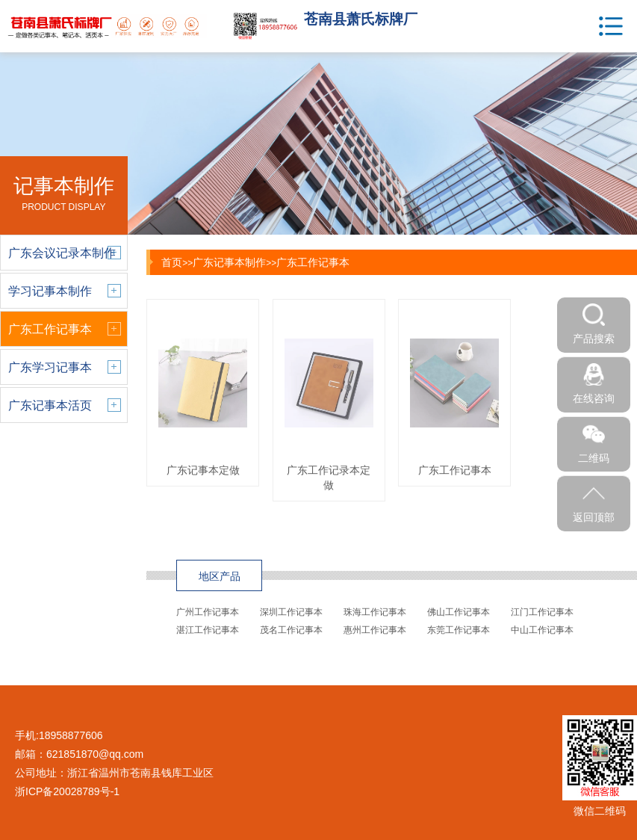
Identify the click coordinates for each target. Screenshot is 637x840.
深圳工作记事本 (291, 612)
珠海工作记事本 (375, 612)
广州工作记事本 (208, 612)
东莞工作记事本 (459, 630)
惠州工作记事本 (375, 630)
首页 (172, 262)
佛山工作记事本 (459, 612)
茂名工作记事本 (291, 630)
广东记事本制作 (229, 262)
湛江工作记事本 (208, 630)
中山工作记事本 (542, 630)
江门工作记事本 (542, 612)
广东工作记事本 (313, 262)
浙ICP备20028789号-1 (67, 791)
